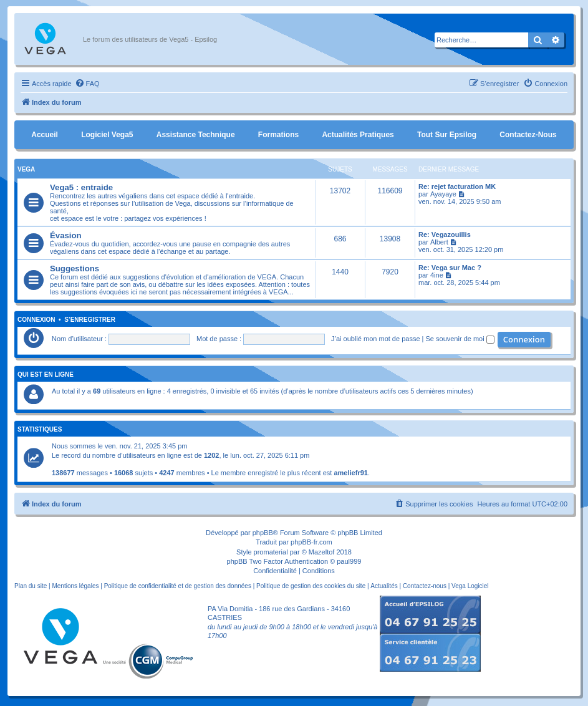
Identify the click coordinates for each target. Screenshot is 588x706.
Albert (439, 242)
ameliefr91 (350, 473)
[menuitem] (87, 84)
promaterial (271, 552)
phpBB (263, 533)
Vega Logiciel (470, 586)
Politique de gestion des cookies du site (311, 586)
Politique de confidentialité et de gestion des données (178, 586)
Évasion (66, 235)
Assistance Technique (196, 135)
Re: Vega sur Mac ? (450, 268)
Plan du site (31, 586)
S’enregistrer (90, 320)
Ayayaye (443, 194)
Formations (278, 135)
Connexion (36, 320)
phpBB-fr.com (311, 542)
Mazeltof (322, 552)
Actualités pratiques (358, 135)
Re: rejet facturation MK (457, 186)
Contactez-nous (528, 135)
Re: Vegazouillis (445, 235)
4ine (437, 275)
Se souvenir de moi (460, 339)
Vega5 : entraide (81, 187)
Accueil (45, 135)
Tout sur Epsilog (447, 135)
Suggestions (75, 268)
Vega (26, 169)
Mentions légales (75, 586)
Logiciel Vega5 (107, 135)
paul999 (349, 561)
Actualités (384, 586)
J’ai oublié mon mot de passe (375, 339)
